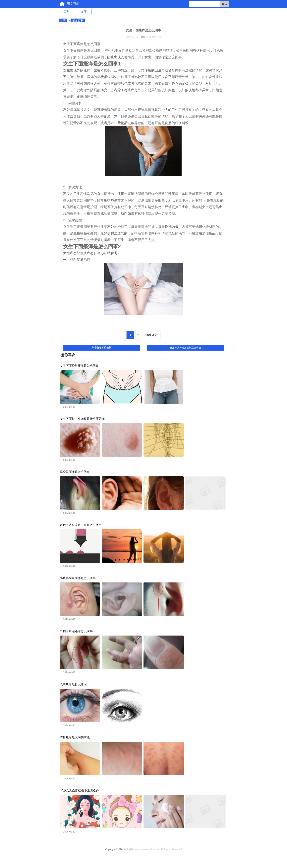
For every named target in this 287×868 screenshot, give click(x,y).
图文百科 (73, 4)
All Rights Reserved (152, 849)
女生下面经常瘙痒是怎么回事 (79, 366)
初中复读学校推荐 (102, 348)
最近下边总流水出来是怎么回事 (81, 525)
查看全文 (151, 335)
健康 (143, 37)
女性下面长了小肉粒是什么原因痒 (82, 419)
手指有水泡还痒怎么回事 (76, 631)
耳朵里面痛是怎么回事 (75, 472)
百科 (67, 11)
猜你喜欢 (68, 355)
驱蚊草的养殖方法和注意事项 (185, 348)
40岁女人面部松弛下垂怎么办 (79, 790)
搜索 (225, 4)
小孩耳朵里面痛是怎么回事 (78, 578)
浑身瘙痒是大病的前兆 (75, 737)
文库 (84, 11)
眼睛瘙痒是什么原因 (73, 684)
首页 (63, 20)
